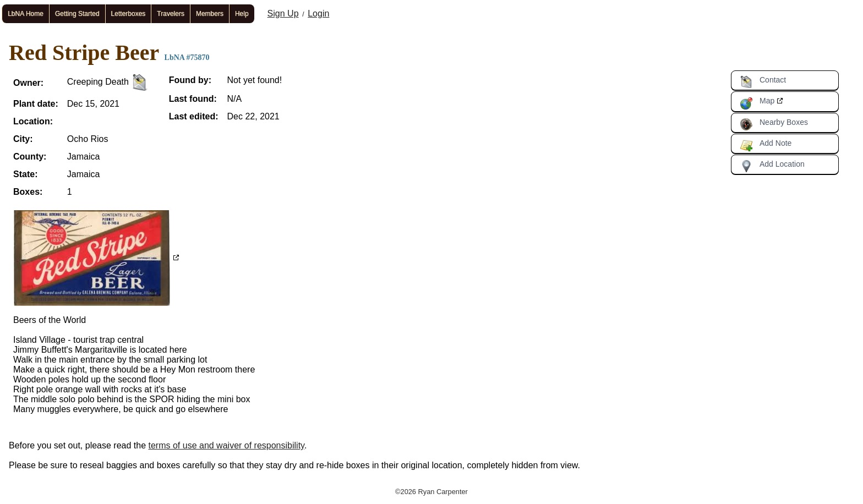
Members (210, 14)
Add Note (766, 145)
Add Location (772, 166)
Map (757, 103)
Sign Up (283, 13)
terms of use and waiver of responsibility (226, 445)
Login (318, 13)
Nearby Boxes (774, 124)
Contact (763, 82)
